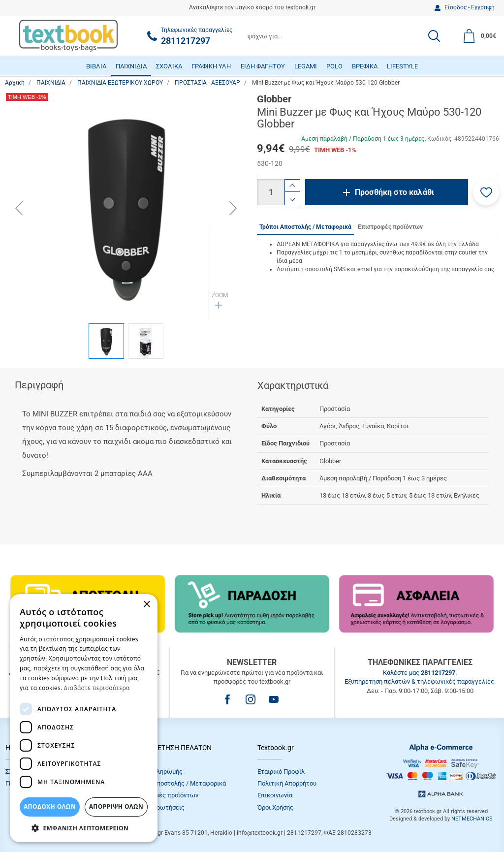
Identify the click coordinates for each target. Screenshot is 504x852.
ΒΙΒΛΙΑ (96, 66)
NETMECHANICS (472, 819)
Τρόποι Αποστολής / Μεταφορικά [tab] (305, 227)
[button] (486, 192)
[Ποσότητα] (271, 192)
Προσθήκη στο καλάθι (394, 192)
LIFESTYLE (402, 66)
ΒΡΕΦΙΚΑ (365, 66)
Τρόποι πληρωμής (157, 772)
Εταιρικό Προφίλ (281, 772)
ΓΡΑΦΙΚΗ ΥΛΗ (211, 66)
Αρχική (15, 83)
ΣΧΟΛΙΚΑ (169, 66)
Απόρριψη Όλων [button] (116, 806)
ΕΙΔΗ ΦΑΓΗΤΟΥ (263, 66)
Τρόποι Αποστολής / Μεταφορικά (179, 783)
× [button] (146, 605)
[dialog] (84, 718)
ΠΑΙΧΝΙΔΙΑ (131, 66)
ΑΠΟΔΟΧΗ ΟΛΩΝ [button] (50, 806)
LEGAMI (306, 66)
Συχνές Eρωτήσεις (158, 807)
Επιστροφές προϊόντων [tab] (390, 227)
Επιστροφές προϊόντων (165, 795)
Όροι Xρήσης (275, 807)
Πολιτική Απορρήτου (287, 783)
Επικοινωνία (275, 795)
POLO (334, 66)
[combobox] (344, 36)
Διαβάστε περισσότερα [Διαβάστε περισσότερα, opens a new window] (97, 688)
